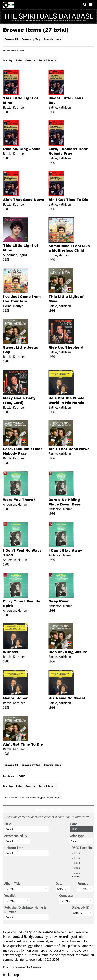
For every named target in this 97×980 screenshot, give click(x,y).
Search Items (52, 39)
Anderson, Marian (15, 504)
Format (83, 884)
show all (76, 876)
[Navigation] (91, 5)
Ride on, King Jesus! (22, 149)
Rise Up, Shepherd (66, 347)
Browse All (11, 39)
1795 (77, 858)
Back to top (11, 975)
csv (27, 798)
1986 (6, 112)
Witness (11, 652)
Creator (30, 60)
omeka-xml (52, 798)
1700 (77, 853)
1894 (77, 863)
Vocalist (10, 895)
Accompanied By (16, 836)
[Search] (85, 5)
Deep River (59, 601)
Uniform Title (14, 848)
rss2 (60, 798)
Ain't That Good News (24, 200)
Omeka (36, 967)
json (43, 798)
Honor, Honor (15, 698)
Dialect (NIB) (80, 907)
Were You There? (19, 500)
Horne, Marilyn (59, 255)
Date (74, 824)
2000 (77, 873)
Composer (66, 895)
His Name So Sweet (67, 698)
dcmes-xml (35, 798)
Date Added (47, 60)
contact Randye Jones (28, 937)
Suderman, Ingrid (15, 255)
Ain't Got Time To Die (68, 200)
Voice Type (77, 836)
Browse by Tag (31, 39)
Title (19, 60)
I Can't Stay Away (65, 551)
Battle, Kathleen (14, 107)
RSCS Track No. (82, 848)
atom (22, 798)
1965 (77, 868)
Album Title (12, 884)
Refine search (49, 809)
